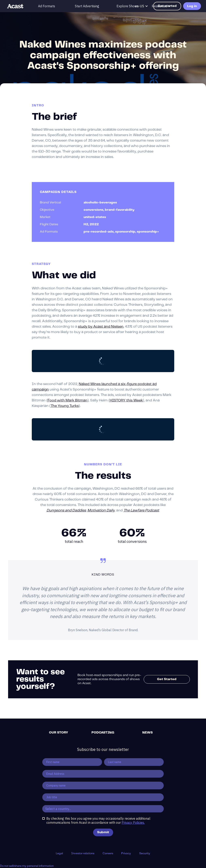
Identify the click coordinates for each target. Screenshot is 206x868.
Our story (58, 733)
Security (145, 853)
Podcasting (103, 733)
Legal (59, 853)
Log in (192, 6)
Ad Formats (47, 6)
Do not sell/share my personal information (27, 866)
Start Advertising (87, 6)
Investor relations (83, 853)
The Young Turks (65, 406)
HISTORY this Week (126, 400)
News (148, 733)
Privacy (126, 853)
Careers (108, 853)
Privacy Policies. (133, 822)
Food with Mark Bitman (67, 400)
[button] (161, 6)
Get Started (167, 679)
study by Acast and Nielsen (101, 327)
